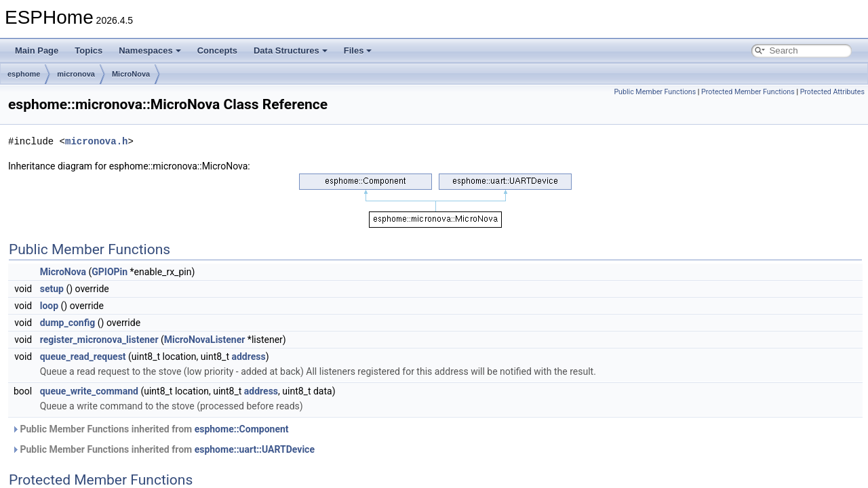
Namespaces (150, 50)
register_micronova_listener (99, 340)
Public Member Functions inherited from (150, 429)
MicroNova (131, 74)
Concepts (217, 50)
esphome (24, 74)
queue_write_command (89, 391)
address (248, 357)
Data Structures (291, 50)
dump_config (68, 323)
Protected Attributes (832, 92)
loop (49, 306)
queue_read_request (83, 357)
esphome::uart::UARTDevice (255, 449)
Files (358, 50)
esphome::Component (242, 429)
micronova (76, 74)
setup (52, 289)
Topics (88, 50)
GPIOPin (110, 272)
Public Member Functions (655, 92)
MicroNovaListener (205, 340)
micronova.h (96, 141)
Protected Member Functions (748, 92)
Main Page (37, 50)
